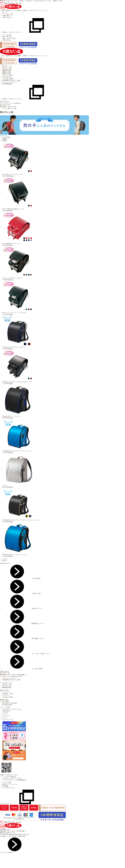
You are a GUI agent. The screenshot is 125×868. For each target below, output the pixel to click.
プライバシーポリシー (10, 82)
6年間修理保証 (7, 84)
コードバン (6, 692)
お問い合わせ (7, 17)
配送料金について (23, 623)
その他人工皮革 (8, 697)
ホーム (5, 12)
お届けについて (22, 608)
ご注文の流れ (22, 578)
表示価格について (23, 638)
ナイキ (5, 718)
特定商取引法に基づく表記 (11, 80)
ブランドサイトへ (21, 804)
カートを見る (7, 35)
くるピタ (5, 713)
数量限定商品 (7, 70)
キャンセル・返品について (26, 654)
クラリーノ (6, 695)
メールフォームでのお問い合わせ (11, 676)
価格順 (5, 139)
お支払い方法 (22, 593)
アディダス (6, 716)
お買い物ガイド (8, 15)
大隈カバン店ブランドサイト (27, 32)
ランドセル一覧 (8, 14)
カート (2, 57)
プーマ (5, 714)
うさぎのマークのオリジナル (12, 709)
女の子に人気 (7, 69)
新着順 (5, 141)
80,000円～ (6, 701)
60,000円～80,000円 (10, 703)
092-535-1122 (5, 105)
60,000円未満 (7, 705)
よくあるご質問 (8, 79)
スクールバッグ (8, 719)
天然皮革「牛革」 (8, 694)
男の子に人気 (7, 67)
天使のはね (6, 711)
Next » (5, 561)
